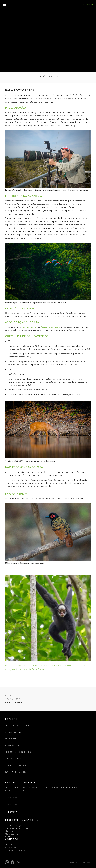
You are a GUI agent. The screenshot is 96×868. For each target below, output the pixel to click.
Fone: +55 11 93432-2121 (17, 850)
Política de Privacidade (81, 862)
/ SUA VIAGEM (13, 699)
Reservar (88, 4)
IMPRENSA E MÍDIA (14, 759)
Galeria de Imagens (16, 772)
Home (8, 696)
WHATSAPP (10, 848)
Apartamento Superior (51, 327)
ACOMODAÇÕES (13, 739)
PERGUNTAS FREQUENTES (18, 752)
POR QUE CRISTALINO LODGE (20, 726)
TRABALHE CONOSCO (16, 765)
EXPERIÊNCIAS (12, 745)
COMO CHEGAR (13, 732)
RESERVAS (10, 845)
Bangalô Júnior (30, 327)
